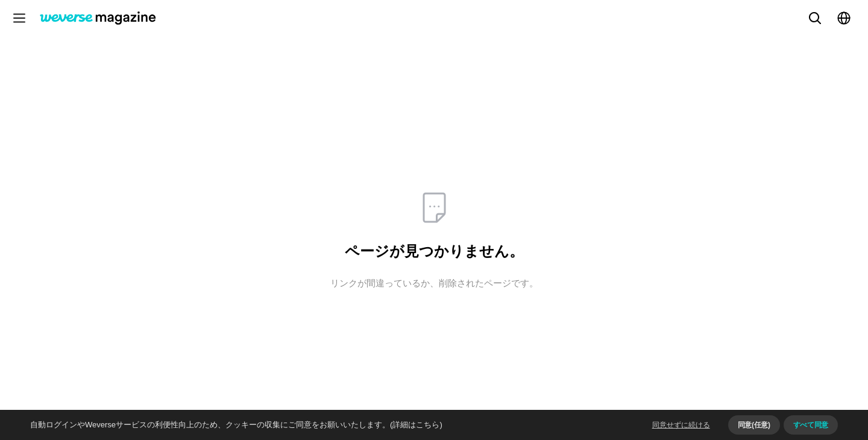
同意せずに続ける (681, 425)
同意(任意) (754, 425)
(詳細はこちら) (416, 425)
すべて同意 (811, 425)
